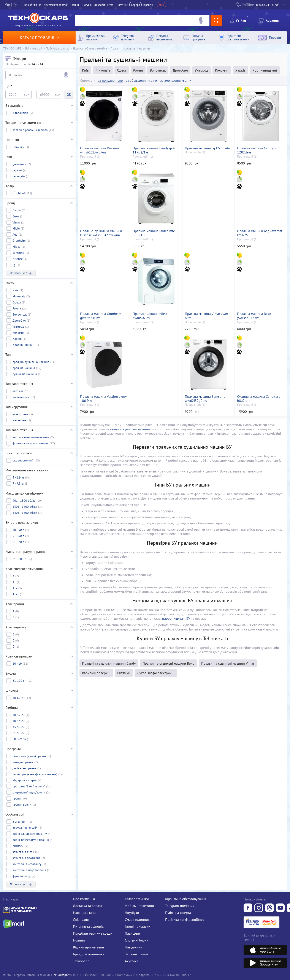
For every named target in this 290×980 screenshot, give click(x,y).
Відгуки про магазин (89, 947)
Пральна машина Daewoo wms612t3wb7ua (100, 150)
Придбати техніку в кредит (93, 933)
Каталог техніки (137, 899)
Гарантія (148, 5)
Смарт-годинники (138, 919)
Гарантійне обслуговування (186, 899)
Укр (7, 5)
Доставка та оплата (55, 5)
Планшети (132, 933)
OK (69, 94)
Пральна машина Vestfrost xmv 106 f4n (103, 399)
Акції (162, 5)
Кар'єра (135, 5)
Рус (16, 5)
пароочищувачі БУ (176, 618)
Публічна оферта (178, 913)
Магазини (122, 5)
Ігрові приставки (138, 926)
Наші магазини (84, 913)
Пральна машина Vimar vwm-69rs (207, 316)
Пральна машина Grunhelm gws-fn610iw (101, 316)
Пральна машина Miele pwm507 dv (150, 316)
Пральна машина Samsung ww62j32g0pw (205, 399)
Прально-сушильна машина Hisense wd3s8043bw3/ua (101, 233)
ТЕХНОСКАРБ (12, 48)
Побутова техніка (58, 48)
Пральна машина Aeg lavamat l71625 (260, 233)
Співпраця (81, 919)
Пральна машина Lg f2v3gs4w (208, 148)
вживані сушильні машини (130, 429)
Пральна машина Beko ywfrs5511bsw (254, 316)
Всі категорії (34, 48)
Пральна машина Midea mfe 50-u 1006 (154, 233)
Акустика (132, 961)
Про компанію (84, 899)
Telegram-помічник (180, 906)
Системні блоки (137, 940)
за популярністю (110, 81)
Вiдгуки (86, 5)
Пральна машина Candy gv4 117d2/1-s (154, 150)
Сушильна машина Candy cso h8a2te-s (259, 399)
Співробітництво (104, 5)
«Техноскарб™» (61, 975)
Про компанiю (32, 5)
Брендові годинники (89, 954)
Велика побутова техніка (90, 48)
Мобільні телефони (139, 906)
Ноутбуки (132, 913)
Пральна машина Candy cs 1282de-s (257, 150)
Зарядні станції (136, 954)
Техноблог (81, 961)
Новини (74, 5)
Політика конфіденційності (186, 919)
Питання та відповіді (89, 926)
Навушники (134, 947)
